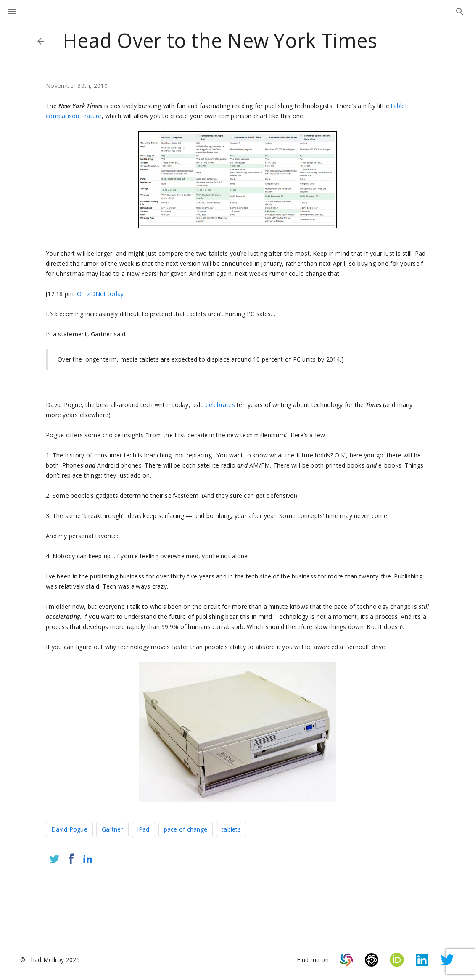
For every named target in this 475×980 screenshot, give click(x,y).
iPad (144, 829)
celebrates (220, 405)
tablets (231, 829)
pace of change (186, 829)
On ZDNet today (100, 294)
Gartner (112, 829)
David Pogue (69, 829)
